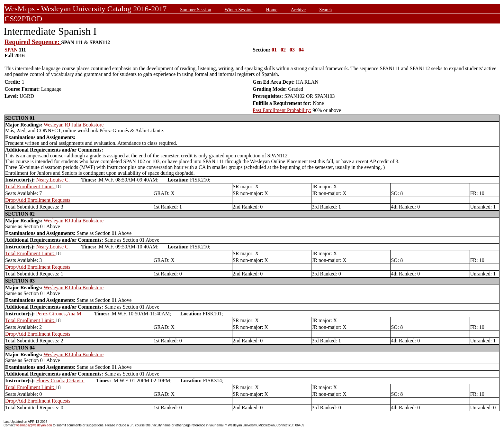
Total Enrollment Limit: (30, 186)
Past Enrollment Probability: (282, 110)
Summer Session (195, 10)
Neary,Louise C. (53, 180)
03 (292, 50)
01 (274, 50)
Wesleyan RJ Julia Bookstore (74, 125)
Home (272, 10)
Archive (298, 10)
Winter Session (239, 10)
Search (325, 10)
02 (283, 50)
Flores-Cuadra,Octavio (60, 381)
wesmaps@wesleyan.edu (34, 425)
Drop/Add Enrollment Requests (38, 200)
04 (301, 50)
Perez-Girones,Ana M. (59, 314)
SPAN (11, 50)
